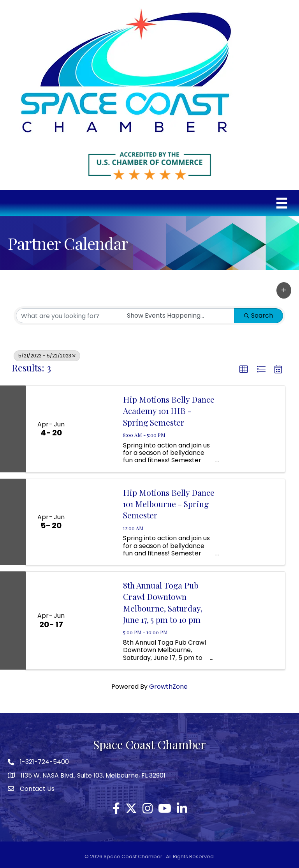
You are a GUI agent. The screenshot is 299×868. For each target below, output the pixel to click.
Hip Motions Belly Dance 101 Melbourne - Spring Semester (169, 504)
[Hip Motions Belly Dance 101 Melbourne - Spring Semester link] (96, 522)
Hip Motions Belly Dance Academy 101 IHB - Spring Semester (169, 411)
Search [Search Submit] (259, 316)
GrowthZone (168, 687)
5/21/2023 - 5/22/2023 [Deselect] (47, 356)
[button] (284, 290)
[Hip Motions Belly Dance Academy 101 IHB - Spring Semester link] (96, 429)
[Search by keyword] (69, 316)
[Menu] (282, 203)
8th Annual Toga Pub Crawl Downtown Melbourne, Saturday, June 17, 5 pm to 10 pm (163, 602)
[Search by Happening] (178, 316)
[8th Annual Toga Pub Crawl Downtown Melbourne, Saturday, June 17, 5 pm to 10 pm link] (96, 621)
